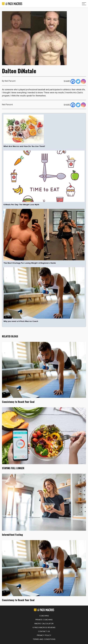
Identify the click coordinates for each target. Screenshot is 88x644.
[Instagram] (83, 81)
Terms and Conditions (44, 639)
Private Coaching (44, 620)
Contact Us (44, 631)
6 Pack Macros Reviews (44, 628)
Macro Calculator (44, 624)
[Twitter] (78, 81)
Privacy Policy (44, 635)
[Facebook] (73, 81)
